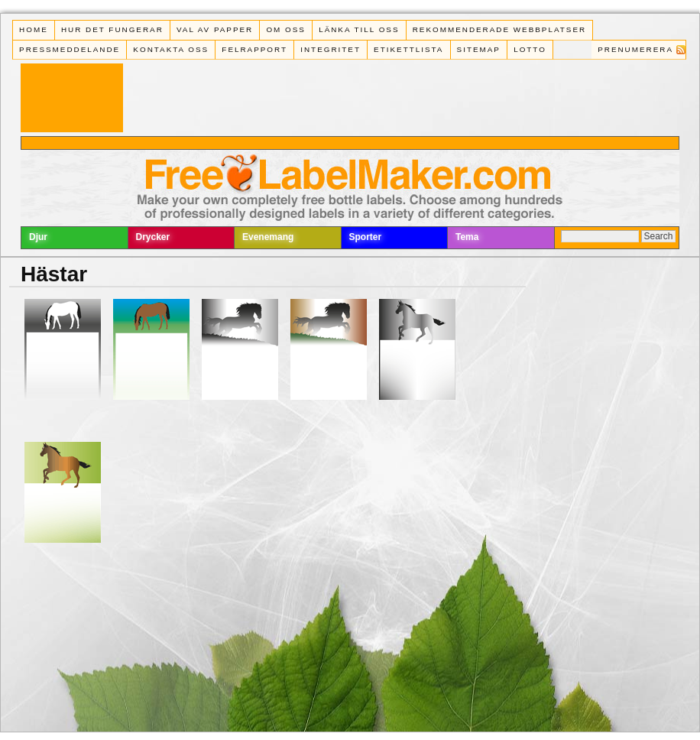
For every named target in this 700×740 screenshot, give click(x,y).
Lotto (530, 49)
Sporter (366, 237)
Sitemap (479, 49)
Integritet (331, 49)
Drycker (153, 237)
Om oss (286, 29)
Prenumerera (635, 49)
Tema (467, 237)
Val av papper (215, 29)
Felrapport (254, 49)
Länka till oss (359, 29)
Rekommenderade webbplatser (499, 29)
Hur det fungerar (112, 29)
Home (34, 29)
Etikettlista (408, 49)
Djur (38, 237)
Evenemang (268, 237)
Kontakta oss (171, 49)
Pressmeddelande (70, 49)
